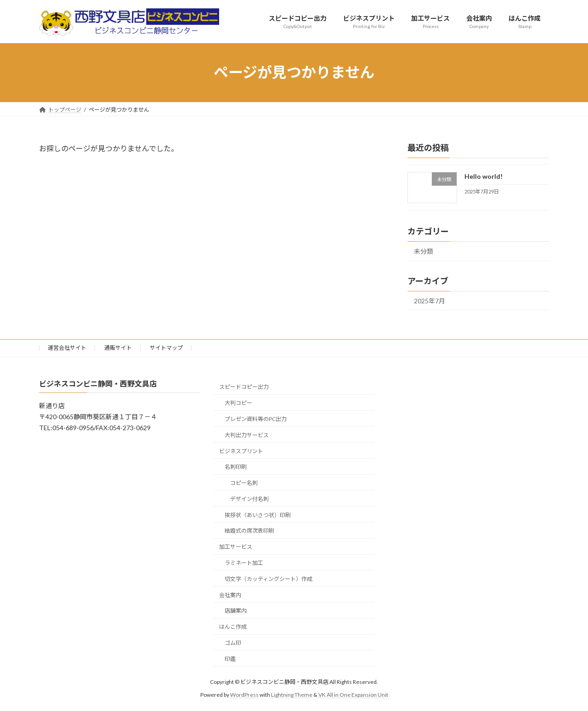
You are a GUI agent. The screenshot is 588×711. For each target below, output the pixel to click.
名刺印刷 (236, 467)
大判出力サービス (247, 435)
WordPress (244, 695)
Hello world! (483, 176)
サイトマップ (166, 348)
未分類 (424, 251)
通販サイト (118, 348)
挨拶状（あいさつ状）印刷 (258, 515)
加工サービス (236, 547)
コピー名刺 (244, 483)
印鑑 (230, 659)
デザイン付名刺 (249, 499)
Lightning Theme (292, 695)
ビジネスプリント (241, 451)
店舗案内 (236, 611)
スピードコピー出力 (244, 387)
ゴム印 (233, 643)
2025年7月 (430, 301)
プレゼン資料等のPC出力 (256, 419)
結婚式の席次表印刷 (249, 531)
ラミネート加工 (244, 563)
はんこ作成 (233, 627)
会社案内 (230, 595)
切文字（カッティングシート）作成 (269, 579)
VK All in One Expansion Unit (353, 695)
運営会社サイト (67, 348)
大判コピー (238, 403)
